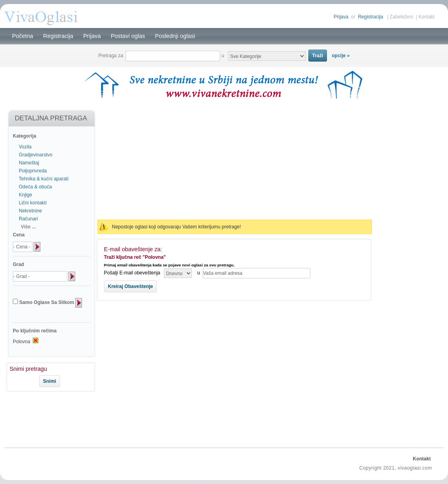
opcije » (341, 56)
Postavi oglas (128, 36)
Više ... (28, 227)
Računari (28, 219)
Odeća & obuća (35, 187)
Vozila (25, 147)
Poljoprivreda (33, 171)
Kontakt (427, 17)
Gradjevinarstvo (36, 155)
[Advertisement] (47, 418)
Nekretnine (30, 211)
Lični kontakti (33, 203)
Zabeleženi (401, 17)
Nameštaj (29, 163)
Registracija (371, 17)
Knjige (25, 195)
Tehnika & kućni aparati (44, 179)
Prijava (341, 17)
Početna (23, 36)
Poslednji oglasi (175, 36)
